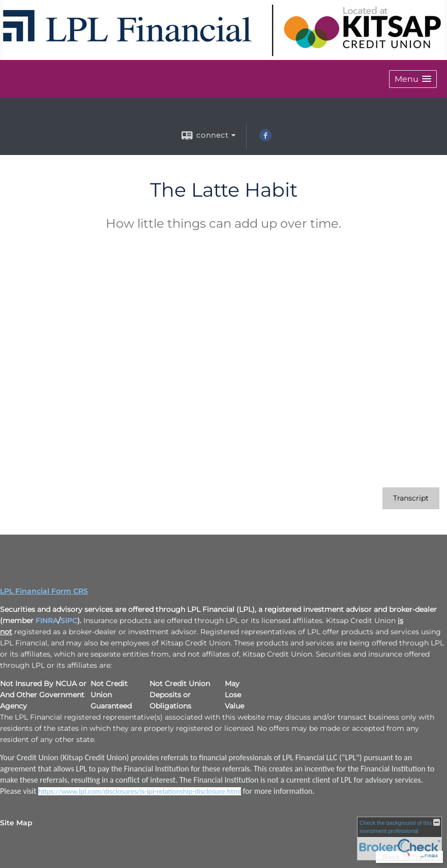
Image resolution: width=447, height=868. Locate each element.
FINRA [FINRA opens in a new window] (47, 621)
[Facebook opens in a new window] (265, 139)
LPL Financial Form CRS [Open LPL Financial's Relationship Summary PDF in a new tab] (44, 591)
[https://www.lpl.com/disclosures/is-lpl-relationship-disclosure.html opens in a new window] (140, 791)
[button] (413, 79)
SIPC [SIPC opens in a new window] (69, 621)
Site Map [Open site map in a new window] (16, 823)
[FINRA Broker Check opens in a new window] (399, 839)
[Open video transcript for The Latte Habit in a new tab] (411, 498)
